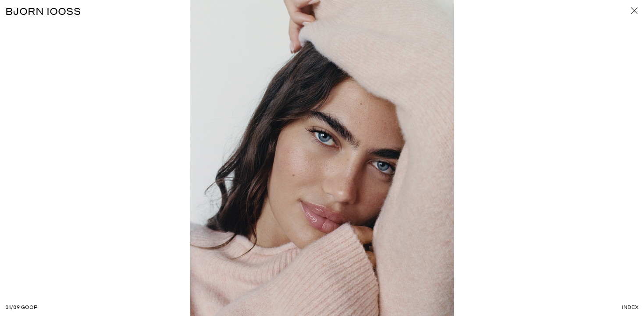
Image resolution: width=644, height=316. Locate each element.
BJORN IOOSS (43, 11)
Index (630, 307)
